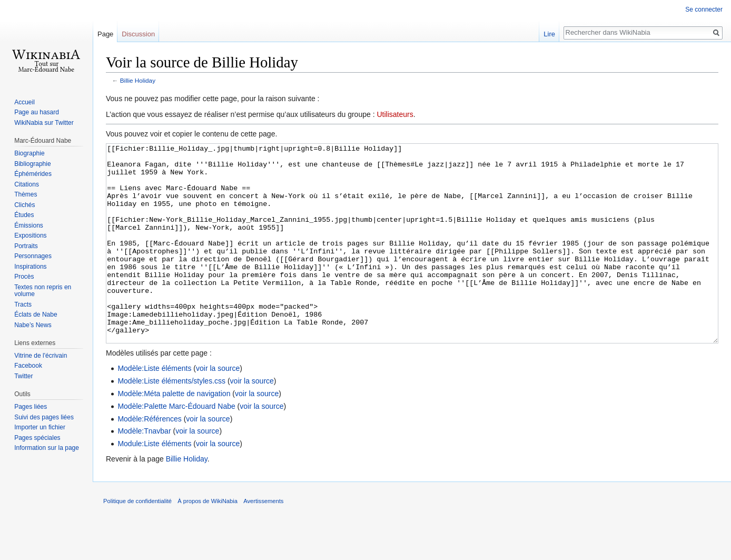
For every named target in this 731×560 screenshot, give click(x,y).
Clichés (24, 205)
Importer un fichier (40, 427)
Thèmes (26, 194)
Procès (24, 277)
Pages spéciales (37, 438)
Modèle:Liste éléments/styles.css (171, 420)
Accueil (24, 102)
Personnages (33, 256)
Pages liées (31, 407)
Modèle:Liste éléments (154, 408)
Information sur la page (47, 448)
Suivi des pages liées (44, 417)
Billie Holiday (138, 80)
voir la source (218, 408)
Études (24, 215)
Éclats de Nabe (36, 315)
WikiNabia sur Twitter (44, 123)
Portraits (26, 246)
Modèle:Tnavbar (144, 470)
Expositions (30, 235)
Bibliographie (32, 164)
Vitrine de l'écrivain (41, 356)
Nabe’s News (33, 325)
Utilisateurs (395, 114)
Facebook (28, 366)
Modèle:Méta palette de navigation (174, 433)
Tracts (23, 304)
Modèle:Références (149, 458)
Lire (549, 34)
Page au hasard (37, 112)
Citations (27, 184)
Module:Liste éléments (154, 483)
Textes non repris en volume (43, 291)
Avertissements (263, 541)
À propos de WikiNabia (208, 541)
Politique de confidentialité (137, 541)
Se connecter (704, 9)
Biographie (29, 153)
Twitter (23, 376)
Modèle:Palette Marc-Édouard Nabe (176, 446)
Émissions (29, 225)
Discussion (138, 34)
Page (105, 34)
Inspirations (30, 267)
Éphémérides (33, 174)
